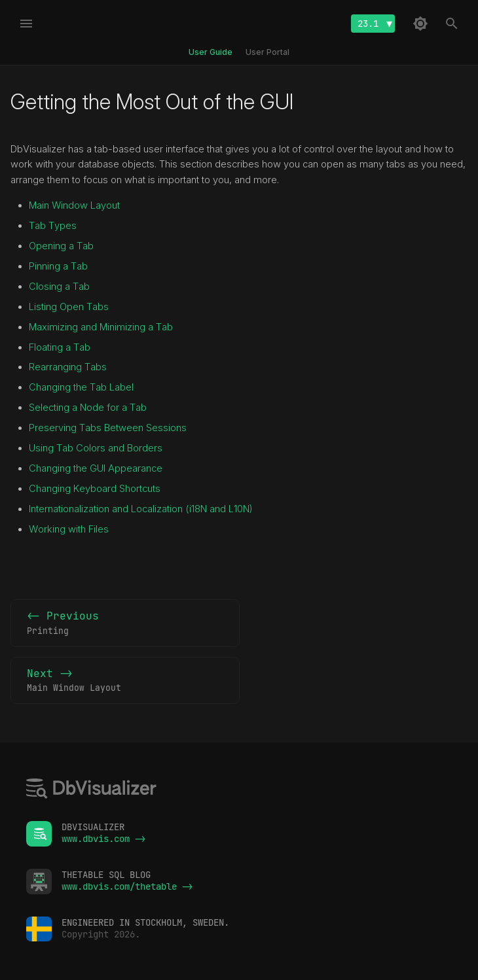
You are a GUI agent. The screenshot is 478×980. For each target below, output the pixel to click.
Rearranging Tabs (68, 367)
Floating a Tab (60, 347)
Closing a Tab (59, 287)
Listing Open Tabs (69, 307)
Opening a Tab (61, 246)
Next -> (125, 681)
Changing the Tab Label (81, 387)
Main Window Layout (74, 205)
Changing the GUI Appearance (96, 468)
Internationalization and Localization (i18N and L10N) (141, 509)
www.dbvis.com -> (103, 839)
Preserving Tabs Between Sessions (108, 428)
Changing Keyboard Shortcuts (95, 489)
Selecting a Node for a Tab (88, 408)
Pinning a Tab (58, 266)
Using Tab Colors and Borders (96, 448)
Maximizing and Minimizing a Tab (101, 327)
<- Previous (125, 623)
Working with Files (69, 529)
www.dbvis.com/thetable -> (127, 886)
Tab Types (53, 226)
